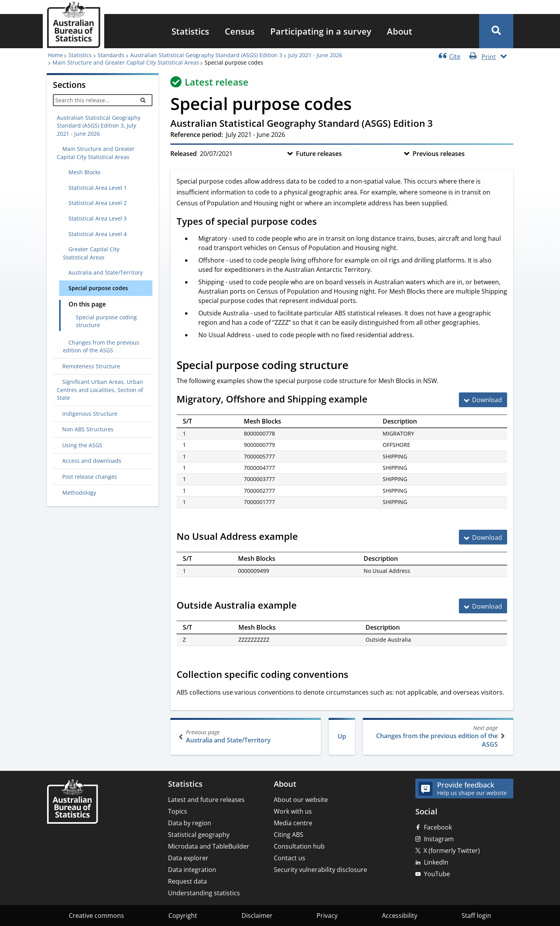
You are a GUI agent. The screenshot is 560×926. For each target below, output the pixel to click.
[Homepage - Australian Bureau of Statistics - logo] (73, 25)
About (400, 31)
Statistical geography (199, 835)
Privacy (327, 915)
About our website (301, 800)
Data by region (190, 823)
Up (342, 736)
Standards (111, 55)
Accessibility (400, 915)
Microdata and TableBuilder (209, 846)
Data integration (192, 870)
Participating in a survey (321, 31)
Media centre (293, 823)
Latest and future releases (206, 800)
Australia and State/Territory (246, 736)
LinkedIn (436, 862)
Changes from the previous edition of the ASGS (437, 736)
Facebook (438, 827)
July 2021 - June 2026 (315, 55)
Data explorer (188, 858)
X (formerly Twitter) (452, 851)
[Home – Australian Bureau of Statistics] (72, 802)
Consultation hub (299, 846)
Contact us (290, 858)
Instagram (439, 839)
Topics (178, 811)
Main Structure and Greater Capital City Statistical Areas (126, 62)
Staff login (476, 915)
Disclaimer (257, 915)
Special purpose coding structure (106, 321)
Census (240, 31)
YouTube (437, 874)
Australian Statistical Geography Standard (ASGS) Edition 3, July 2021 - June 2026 (99, 126)
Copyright (183, 915)
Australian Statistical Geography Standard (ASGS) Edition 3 (206, 55)
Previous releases (439, 154)
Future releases (319, 154)
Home (55, 55)
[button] (496, 31)
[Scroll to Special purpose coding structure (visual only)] (357, 366)
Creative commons (96, 915)
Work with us (293, 811)
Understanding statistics (204, 893)
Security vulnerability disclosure (320, 870)
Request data (187, 881)
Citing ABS (289, 835)
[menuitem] (190, 31)
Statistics (190, 31)
